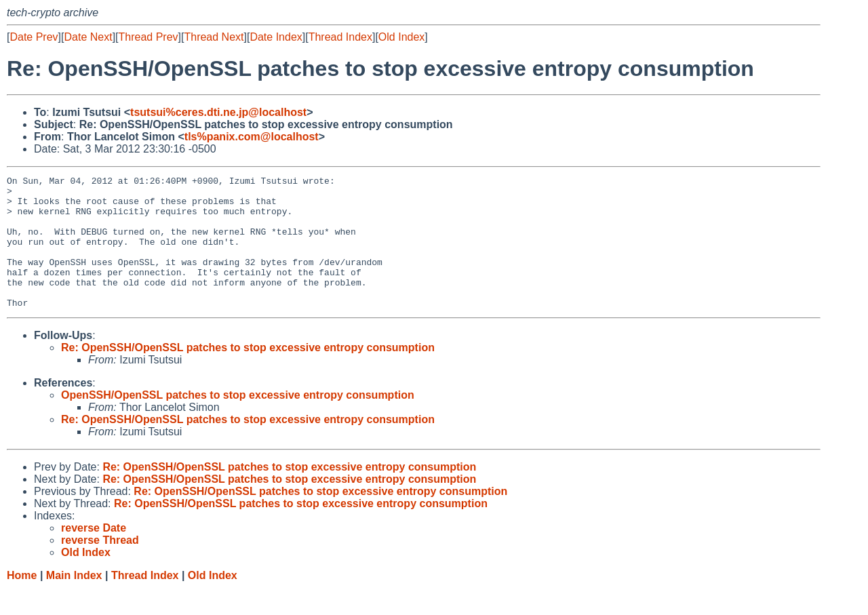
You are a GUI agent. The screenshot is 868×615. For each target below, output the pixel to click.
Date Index (276, 37)
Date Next (88, 37)
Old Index (401, 37)
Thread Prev (149, 37)
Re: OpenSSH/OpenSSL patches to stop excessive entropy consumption (248, 374)
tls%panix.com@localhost (252, 137)
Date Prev (34, 37)
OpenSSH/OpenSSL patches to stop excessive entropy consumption (238, 421)
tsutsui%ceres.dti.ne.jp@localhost (218, 112)
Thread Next (214, 37)
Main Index (74, 602)
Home (22, 602)
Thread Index (340, 37)
